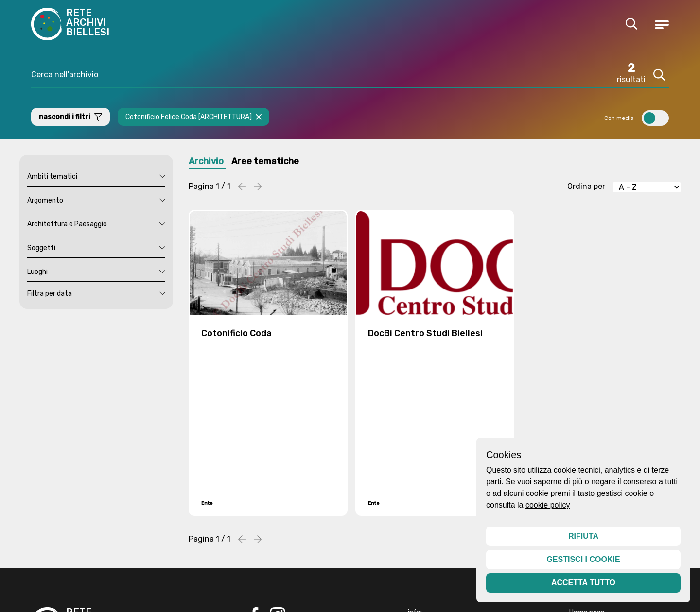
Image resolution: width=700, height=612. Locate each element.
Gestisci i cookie (583, 559)
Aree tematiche (272, 162)
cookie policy (548, 505)
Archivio (208, 162)
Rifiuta (583, 536)
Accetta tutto (583, 583)
